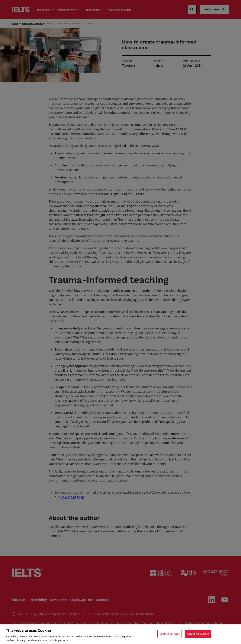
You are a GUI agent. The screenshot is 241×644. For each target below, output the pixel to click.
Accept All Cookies (198, 634)
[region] (120, 634)
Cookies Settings (170, 634)
